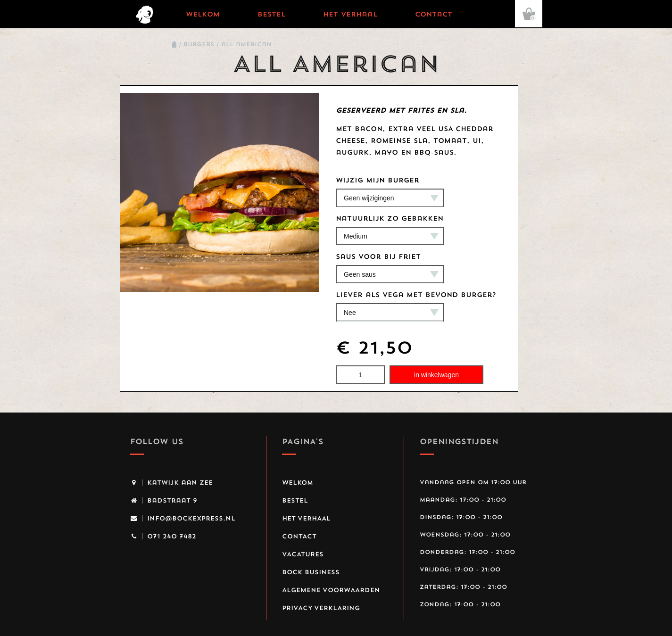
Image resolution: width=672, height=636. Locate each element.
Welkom (203, 14)
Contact (434, 14)
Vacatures (303, 554)
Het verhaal (350, 14)
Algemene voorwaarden (331, 590)
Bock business (311, 572)
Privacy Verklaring (321, 608)
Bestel (271, 14)
